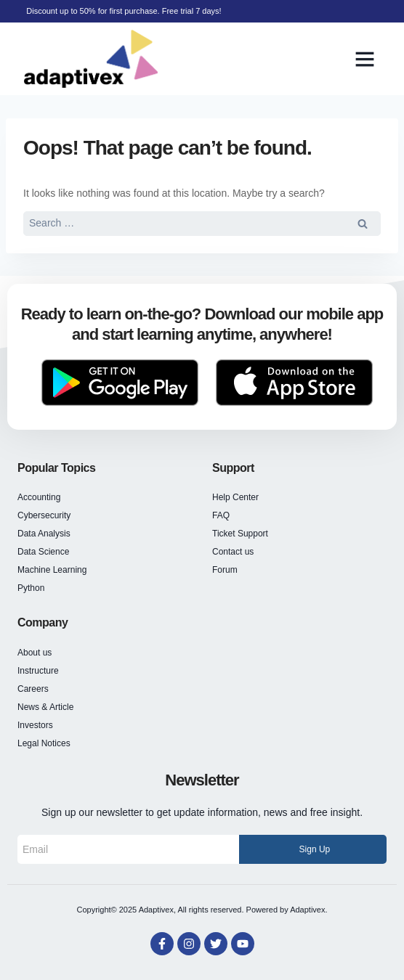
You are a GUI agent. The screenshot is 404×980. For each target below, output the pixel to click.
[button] (365, 59)
